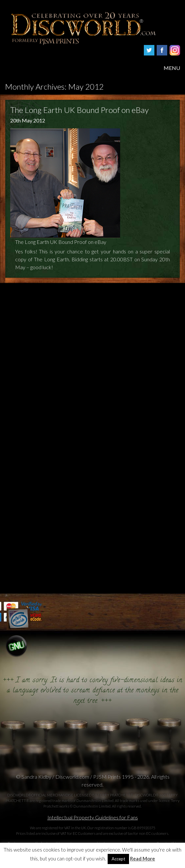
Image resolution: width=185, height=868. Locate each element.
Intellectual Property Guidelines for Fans (93, 817)
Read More (143, 859)
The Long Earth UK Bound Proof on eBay (79, 110)
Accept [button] (118, 859)
